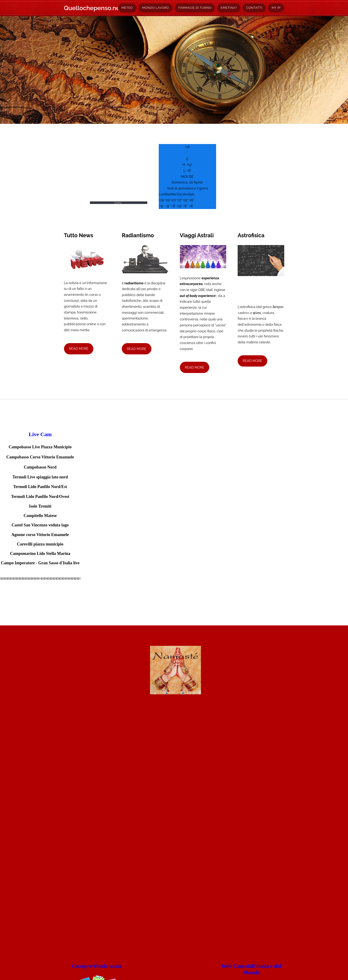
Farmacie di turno (195, 8)
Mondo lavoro (156, 8)
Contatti (254, 8)
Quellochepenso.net (93, 8)
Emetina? (229, 8)
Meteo (127, 8)
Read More (79, 349)
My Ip (276, 8)
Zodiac (118, 203)
